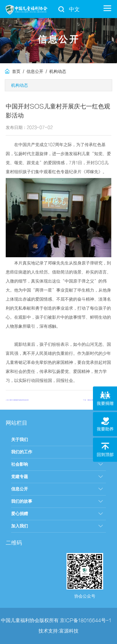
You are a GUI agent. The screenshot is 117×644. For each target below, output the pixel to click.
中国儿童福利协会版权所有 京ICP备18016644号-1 (56, 621)
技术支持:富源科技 (58, 631)
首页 (13, 72)
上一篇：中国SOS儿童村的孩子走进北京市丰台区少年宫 (17, 400)
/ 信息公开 (32, 72)
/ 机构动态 (55, 72)
